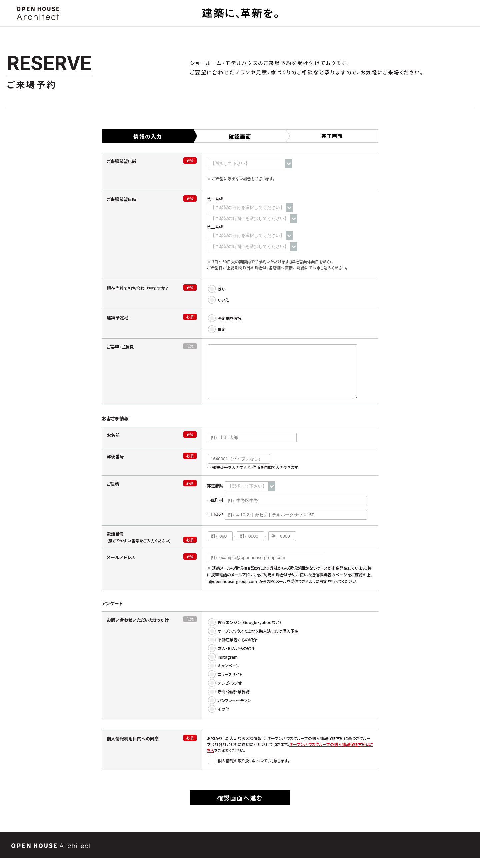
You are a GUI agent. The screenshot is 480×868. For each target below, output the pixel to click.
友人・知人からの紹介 (232, 658)
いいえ (219, 300)
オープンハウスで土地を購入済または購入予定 (253, 641)
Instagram (223, 667)
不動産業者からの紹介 (233, 649)
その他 (219, 719)
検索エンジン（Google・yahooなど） (245, 632)
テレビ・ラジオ (225, 693)
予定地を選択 (225, 318)
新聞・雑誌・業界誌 (229, 701)
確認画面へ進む (240, 808)
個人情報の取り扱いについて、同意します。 (249, 770)
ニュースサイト (225, 684)
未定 (217, 329)
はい (217, 289)
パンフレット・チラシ (230, 710)
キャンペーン (224, 675)
